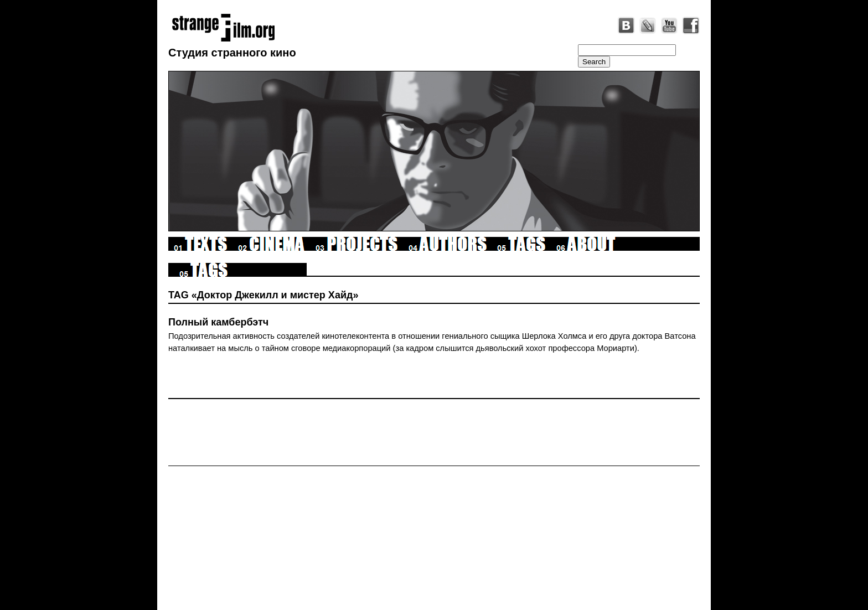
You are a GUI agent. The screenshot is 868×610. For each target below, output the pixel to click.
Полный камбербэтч (218, 322)
